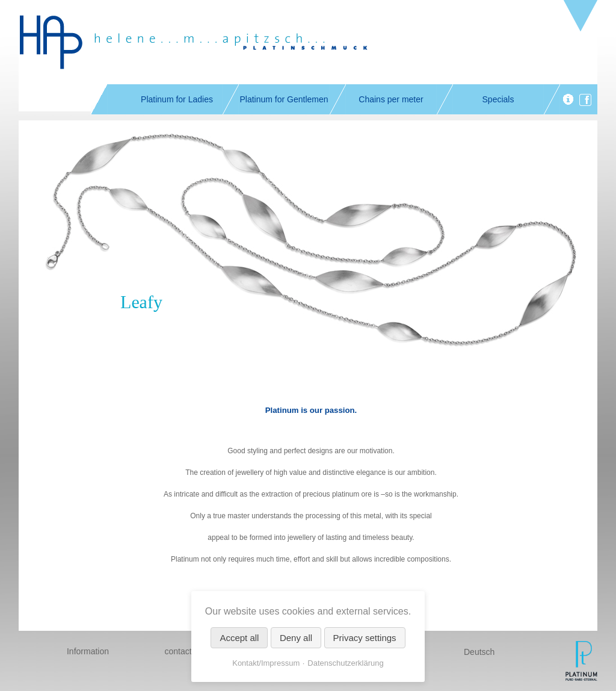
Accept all (239, 638)
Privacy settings (365, 638)
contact (178, 651)
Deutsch (479, 652)
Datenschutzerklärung (345, 663)
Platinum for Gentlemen (284, 99)
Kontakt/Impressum (266, 663)
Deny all (296, 638)
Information (88, 651)
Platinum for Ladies (177, 99)
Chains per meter (391, 99)
